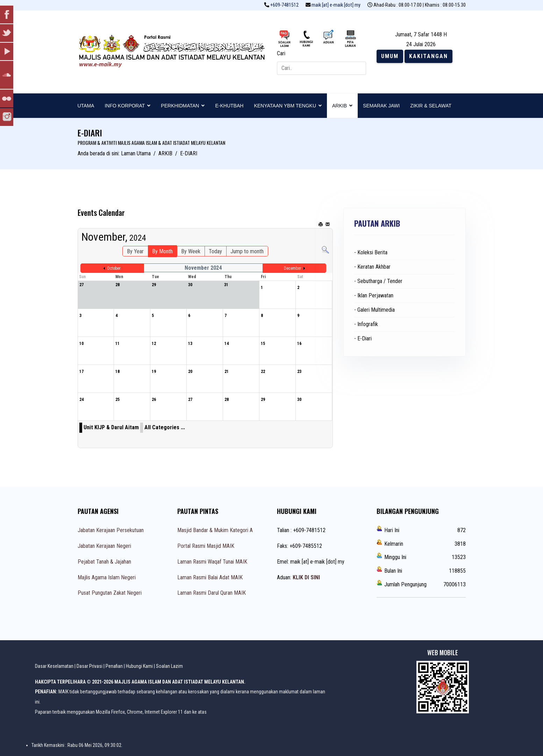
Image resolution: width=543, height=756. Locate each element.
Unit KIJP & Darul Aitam (111, 427)
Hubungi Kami (139, 666)
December (293, 268)
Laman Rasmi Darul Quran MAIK (212, 593)
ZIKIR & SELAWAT (431, 106)
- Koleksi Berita (371, 252)
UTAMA (86, 106)
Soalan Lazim (169, 666)
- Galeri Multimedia (374, 310)
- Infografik (366, 324)
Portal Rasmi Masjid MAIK (206, 546)
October (114, 268)
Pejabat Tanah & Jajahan (104, 562)
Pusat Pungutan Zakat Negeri (110, 593)
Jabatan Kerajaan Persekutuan (111, 530)
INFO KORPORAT (125, 106)
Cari (281, 53)
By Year (135, 251)
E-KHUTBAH (229, 106)
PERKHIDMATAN (180, 106)
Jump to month (247, 251)
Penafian (114, 666)
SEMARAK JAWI (381, 106)
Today (215, 251)
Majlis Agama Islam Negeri (107, 577)
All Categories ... (165, 427)
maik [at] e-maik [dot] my (336, 5)
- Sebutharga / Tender (378, 281)
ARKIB (340, 106)
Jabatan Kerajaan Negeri (104, 546)
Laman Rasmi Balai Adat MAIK (210, 577)
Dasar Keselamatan (54, 666)
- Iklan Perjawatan (374, 295)
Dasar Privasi (90, 666)
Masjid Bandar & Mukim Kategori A (215, 530)
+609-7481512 (284, 5)
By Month (162, 251)
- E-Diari (363, 338)
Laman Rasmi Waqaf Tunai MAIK (212, 562)
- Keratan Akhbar (372, 267)
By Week (191, 251)
